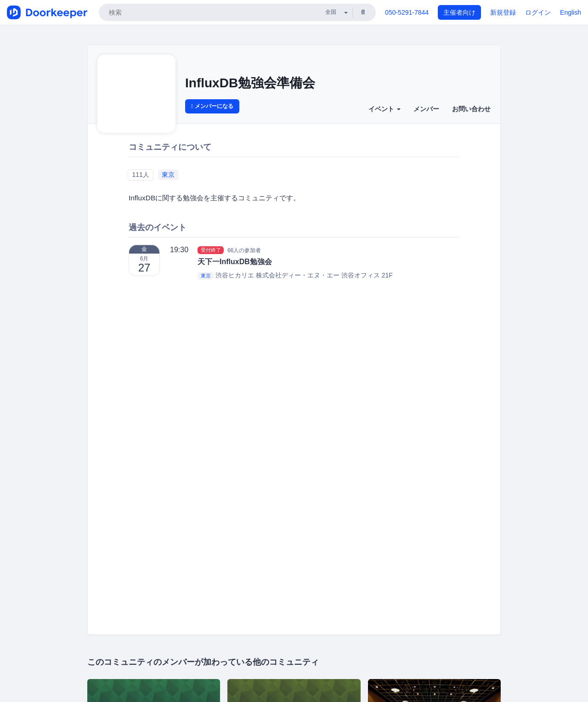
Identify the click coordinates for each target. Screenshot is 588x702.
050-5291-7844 (407, 12)
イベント (384, 109)
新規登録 (503, 12)
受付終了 (211, 250)
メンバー (426, 109)
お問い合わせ (471, 109)
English (571, 12)
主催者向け (459, 12)
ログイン (538, 12)
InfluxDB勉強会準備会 (250, 83)
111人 (140, 175)
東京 (168, 175)
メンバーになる (212, 106)
